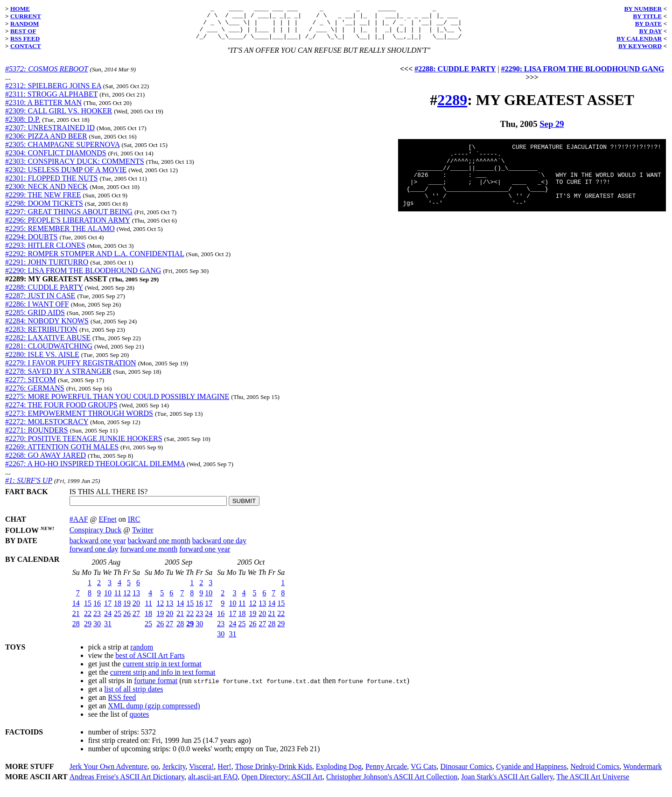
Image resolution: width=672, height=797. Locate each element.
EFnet (107, 526)
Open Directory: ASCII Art (282, 784)
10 (108, 600)
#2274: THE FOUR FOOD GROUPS (61, 412)
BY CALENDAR (639, 38)
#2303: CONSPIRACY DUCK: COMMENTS (75, 168)
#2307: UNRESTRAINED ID (50, 135)
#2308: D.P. (23, 126)
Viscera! (201, 773)
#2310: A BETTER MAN (43, 109)
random (142, 654)
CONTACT (26, 46)
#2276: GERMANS (35, 395)
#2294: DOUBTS (31, 244)
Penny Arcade (386, 773)
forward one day (94, 556)
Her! (224, 773)
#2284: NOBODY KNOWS (47, 328)
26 (127, 620)
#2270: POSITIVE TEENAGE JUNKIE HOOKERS (84, 445)
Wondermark (642, 773)
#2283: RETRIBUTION (41, 336)
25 (118, 620)
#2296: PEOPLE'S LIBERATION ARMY (68, 227)
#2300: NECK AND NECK (46, 193)
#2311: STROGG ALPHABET (51, 101)
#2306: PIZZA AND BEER (46, 143)
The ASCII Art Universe (593, 784)
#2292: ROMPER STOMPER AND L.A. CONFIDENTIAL (95, 261)
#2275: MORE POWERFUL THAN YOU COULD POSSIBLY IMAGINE (117, 403)
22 (88, 620)
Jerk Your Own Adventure (108, 773)
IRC (134, 526)
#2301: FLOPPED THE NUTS (51, 185)
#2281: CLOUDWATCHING (49, 353)
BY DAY (651, 31)
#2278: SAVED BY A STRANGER (58, 378)
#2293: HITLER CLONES (45, 252)
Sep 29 (552, 131)
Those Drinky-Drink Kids (273, 773)
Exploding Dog (339, 773)
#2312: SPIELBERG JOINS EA (53, 93)
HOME (20, 9)
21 (76, 620)
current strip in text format (162, 671)
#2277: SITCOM (31, 387)
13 (136, 600)
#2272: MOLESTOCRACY (47, 429)
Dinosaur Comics (467, 773)
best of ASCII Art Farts (150, 662)
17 (108, 610)
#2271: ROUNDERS (37, 437)
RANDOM (24, 24)
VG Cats (424, 773)
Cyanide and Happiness (531, 773)
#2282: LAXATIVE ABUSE (48, 345)
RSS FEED (25, 38)
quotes (140, 721)
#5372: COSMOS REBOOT (46, 76)
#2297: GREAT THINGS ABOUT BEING (69, 219)
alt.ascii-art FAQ (213, 784)
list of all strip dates (133, 696)
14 (76, 610)
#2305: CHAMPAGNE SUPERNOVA (62, 151)
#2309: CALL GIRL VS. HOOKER (59, 118)
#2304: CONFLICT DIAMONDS (56, 160)
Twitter (143, 537)
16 (97, 610)
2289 (452, 107)
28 (76, 631)
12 (127, 600)
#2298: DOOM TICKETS (44, 210)
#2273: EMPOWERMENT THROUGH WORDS (79, 420)
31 (108, 631)
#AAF (79, 526)
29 (88, 631)
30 (97, 631)
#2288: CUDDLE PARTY (44, 294)
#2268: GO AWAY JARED (45, 462)
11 (118, 600)
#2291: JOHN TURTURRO (47, 269)
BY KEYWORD (640, 46)
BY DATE (648, 24)
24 (108, 620)
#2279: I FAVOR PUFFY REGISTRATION (71, 370)
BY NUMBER (643, 9)
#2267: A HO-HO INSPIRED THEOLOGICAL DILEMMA (95, 471)
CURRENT (26, 16)
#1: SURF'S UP (29, 487)
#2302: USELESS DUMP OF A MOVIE (66, 177)
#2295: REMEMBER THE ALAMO (60, 235)
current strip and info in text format (163, 679)
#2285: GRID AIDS (35, 319)
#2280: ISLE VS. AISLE (42, 361)
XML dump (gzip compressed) (154, 713)
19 (127, 610)
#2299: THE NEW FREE (43, 202)
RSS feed (122, 704)
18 (118, 610)
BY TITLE (647, 16)
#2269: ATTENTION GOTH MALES (62, 454)
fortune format (156, 688)
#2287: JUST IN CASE (40, 303)
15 (88, 610)
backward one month (159, 548)
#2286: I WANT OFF (37, 311)
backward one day (219, 548)
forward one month (149, 556)
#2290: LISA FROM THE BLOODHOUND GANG (83, 277)
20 (136, 610)
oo (155, 773)
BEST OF (23, 31)
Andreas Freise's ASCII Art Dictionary (127, 784)
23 (97, 620)
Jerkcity (174, 773)
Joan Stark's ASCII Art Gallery (507, 784)
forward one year (205, 556)
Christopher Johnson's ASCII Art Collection (392, 784)
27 (136, 620)
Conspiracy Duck (96, 537)
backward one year (98, 548)
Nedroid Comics (595, 773)
